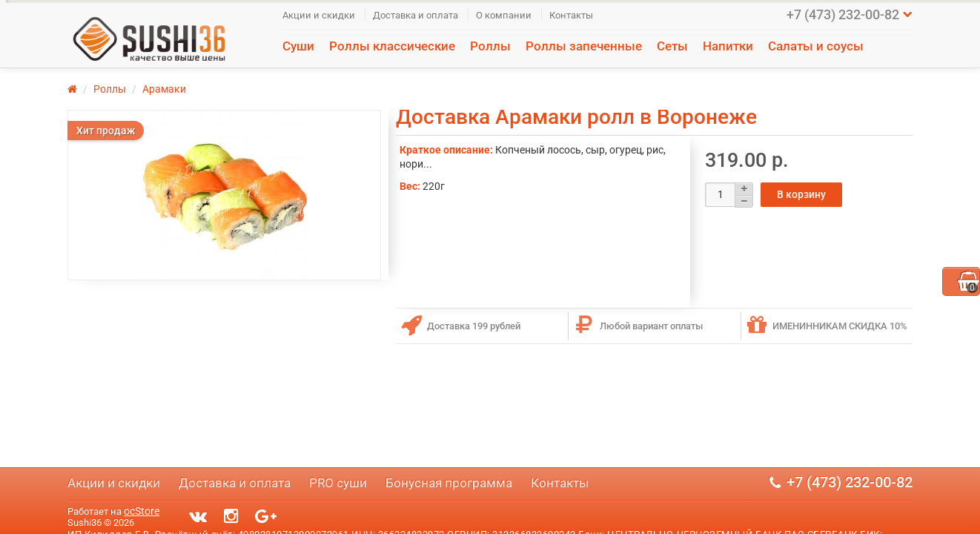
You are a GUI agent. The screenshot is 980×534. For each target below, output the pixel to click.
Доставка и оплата (415, 15)
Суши (298, 46)
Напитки (728, 46)
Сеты (672, 46)
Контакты (571, 15)
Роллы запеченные (584, 46)
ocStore (142, 511)
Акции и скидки (319, 15)
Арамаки (164, 89)
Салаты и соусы (816, 46)
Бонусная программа (449, 483)
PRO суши (338, 483)
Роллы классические (392, 46)
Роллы (490, 46)
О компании (504, 15)
